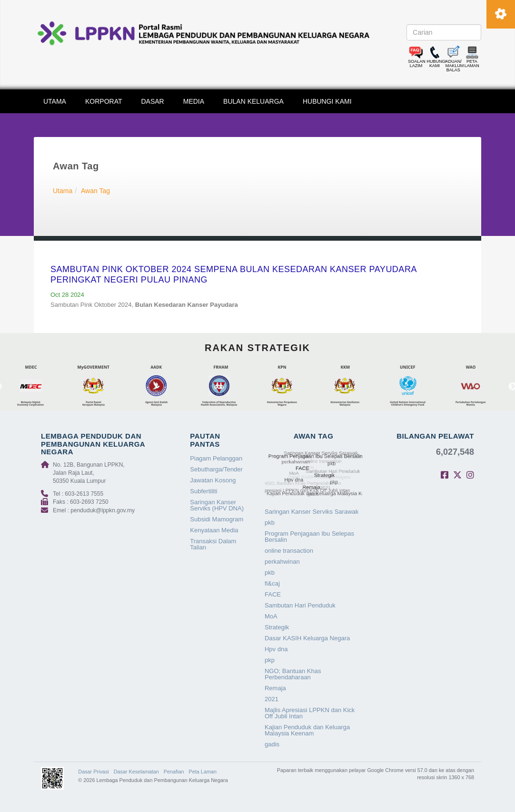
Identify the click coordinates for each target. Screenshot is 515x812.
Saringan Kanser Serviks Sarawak (312, 512)
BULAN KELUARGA (253, 101)
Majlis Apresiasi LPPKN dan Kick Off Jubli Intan (310, 713)
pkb (270, 523)
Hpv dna (276, 649)
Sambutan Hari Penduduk (300, 605)
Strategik (277, 627)
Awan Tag (95, 191)
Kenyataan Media (214, 530)
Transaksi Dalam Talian (213, 544)
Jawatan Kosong (213, 480)
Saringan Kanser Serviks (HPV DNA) (217, 505)
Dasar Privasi (93, 772)
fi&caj (272, 583)
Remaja (275, 688)
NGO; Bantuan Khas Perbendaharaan (293, 674)
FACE (273, 594)
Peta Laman (203, 772)
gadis (272, 744)
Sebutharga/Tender (216, 469)
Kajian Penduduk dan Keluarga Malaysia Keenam (307, 730)
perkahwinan (282, 562)
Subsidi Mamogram (217, 519)
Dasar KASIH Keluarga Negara (307, 638)
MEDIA (194, 101)
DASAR (153, 101)
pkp (270, 660)
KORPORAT (104, 101)
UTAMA (55, 101)
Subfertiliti (203, 491)
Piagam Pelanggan (216, 458)
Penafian (174, 772)
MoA (271, 616)
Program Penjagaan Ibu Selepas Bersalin (309, 537)
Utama (63, 191)
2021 (272, 699)
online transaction (289, 551)
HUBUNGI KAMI (327, 101)
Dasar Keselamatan (136, 772)
